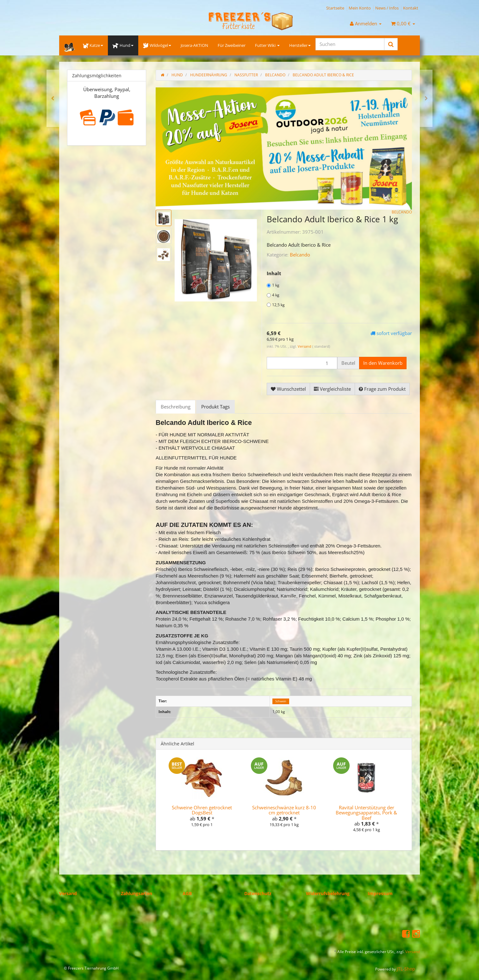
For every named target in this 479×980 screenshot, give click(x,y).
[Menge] (302, 363)
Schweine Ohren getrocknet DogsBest (202, 810)
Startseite (335, 8)
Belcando (300, 255)
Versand (305, 346)
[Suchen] (350, 44)
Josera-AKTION (194, 45)
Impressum (380, 893)
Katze (93, 45)
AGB (187, 893)
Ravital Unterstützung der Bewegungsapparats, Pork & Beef (366, 813)
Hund (123, 45)
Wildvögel (157, 45)
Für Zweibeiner (232, 45)
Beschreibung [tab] (176, 407)
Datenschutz (258, 893)
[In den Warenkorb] (383, 363)
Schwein (281, 701)
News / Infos (387, 8)
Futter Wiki (267, 45)
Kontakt (411, 8)
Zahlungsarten (137, 893)
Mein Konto (360, 8)
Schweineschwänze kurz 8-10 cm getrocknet (284, 810)
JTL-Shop (406, 969)
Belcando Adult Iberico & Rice (323, 75)
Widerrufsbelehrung (328, 893)
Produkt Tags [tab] (215, 407)
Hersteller (300, 45)
